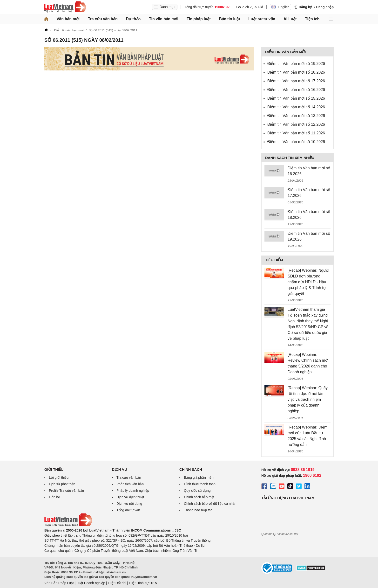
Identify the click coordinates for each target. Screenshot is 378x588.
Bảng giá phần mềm (199, 477)
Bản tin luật (229, 19)
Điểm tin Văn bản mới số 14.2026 (296, 107)
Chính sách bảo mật (199, 497)
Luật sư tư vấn (262, 19)
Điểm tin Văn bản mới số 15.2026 (296, 98)
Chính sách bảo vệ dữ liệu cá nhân (210, 504)
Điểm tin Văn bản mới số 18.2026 (296, 72)
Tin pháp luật (199, 19)
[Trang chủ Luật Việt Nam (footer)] (68, 525)
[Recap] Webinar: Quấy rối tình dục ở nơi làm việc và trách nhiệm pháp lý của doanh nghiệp (308, 399)
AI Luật (290, 19)
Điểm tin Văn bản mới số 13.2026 (296, 116)
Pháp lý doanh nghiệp (133, 491)
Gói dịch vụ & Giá (250, 7)
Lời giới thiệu (59, 477)
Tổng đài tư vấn (128, 510)
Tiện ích (312, 19)
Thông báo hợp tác (198, 510)
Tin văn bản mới (164, 19)
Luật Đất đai (117, 583)
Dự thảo (133, 19)
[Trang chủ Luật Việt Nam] (65, 7)
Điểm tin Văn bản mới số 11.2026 (296, 133)
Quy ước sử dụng (197, 491)
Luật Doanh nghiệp (91, 583)
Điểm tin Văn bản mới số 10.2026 (296, 142)
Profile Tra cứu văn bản (66, 491)
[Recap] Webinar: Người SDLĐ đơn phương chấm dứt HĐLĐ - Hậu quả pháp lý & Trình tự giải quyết (308, 282)
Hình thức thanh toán (200, 484)
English (280, 7)
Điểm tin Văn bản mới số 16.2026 (296, 90)
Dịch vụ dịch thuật (130, 497)
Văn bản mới (68, 19)
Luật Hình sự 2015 (143, 583)
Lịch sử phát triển (62, 484)
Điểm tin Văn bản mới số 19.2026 (296, 64)
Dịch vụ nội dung (129, 504)
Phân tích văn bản (130, 484)
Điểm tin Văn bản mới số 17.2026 (296, 81)
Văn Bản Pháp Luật (59, 583)
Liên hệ (54, 497)
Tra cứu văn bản (103, 19)
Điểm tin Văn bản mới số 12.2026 (296, 124)
